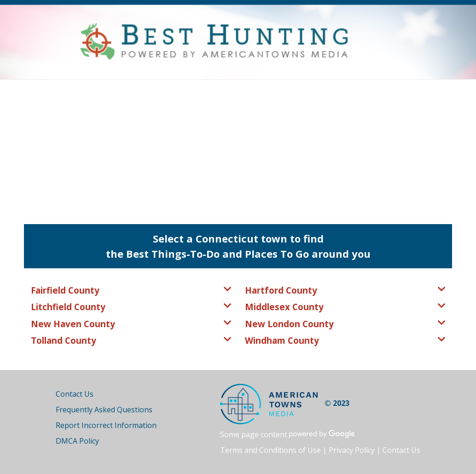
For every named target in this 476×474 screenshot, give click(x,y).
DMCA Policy (77, 441)
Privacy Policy (352, 450)
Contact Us (75, 394)
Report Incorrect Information (106, 425)
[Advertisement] (238, 149)
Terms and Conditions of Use (270, 450)
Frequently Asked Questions (104, 410)
